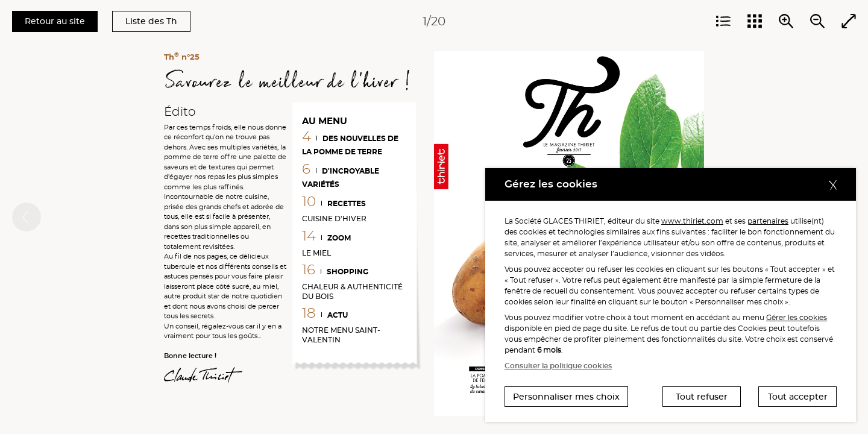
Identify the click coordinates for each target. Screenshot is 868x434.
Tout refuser (702, 397)
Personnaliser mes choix (566, 397)
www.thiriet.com (692, 221)
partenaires (768, 221)
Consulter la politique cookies (558, 366)
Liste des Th (151, 21)
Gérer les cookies (797, 317)
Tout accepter (798, 397)
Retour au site (55, 21)
